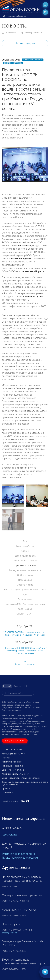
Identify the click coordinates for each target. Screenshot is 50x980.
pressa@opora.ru (9, 933)
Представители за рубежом (20, 858)
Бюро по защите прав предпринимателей (25, 590)
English (17, 686)
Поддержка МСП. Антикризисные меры (25, 604)
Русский (7, 686)
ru (45, 12)
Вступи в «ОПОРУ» (15, 741)
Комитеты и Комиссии (12, 762)
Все (25, 541)
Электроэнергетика (13, 63)
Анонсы (25, 551)
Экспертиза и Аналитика (13, 770)
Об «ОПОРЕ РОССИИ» (12, 750)
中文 (26, 686)
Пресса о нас (25, 580)
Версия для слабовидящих (14, 16)
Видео (25, 594)
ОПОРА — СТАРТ (25, 614)
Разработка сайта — (15, 801)
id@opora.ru (9, 835)
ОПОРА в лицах (25, 575)
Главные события (25, 546)
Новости (12, 33)
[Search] (18, 693)
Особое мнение (25, 585)
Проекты (6, 789)
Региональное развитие (25, 561)
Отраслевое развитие (30, 33)
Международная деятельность (25, 570)
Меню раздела (26, 43)
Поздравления (25, 599)
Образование (8, 793)
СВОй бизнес (25, 609)
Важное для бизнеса (25, 556)
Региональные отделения (18, 854)
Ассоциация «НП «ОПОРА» (14, 754)
